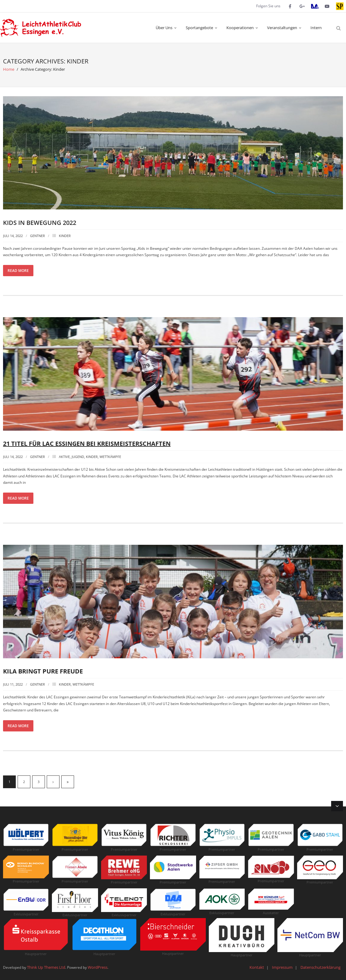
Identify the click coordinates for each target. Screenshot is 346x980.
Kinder (65, 236)
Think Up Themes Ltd (46, 967)
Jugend (78, 457)
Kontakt (257, 967)
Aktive (64, 457)
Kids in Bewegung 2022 (40, 223)
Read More (18, 271)
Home (9, 69)
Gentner (37, 236)
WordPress (98, 967)
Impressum (282, 967)
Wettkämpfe (110, 457)
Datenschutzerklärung (321, 967)
